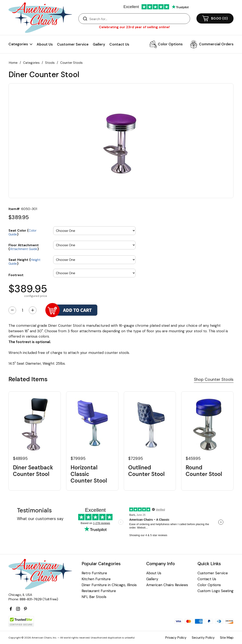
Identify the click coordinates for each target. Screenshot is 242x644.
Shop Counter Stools (214, 379)
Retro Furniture (94, 573)
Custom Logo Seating (216, 591)
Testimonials (34, 510)
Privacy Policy (176, 638)
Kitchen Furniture (96, 579)
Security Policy (203, 638)
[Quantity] (22, 310)
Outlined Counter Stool (146, 471)
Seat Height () (24, 261)
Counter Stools (71, 63)
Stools (50, 63)
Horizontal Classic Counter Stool (89, 474)
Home (13, 63)
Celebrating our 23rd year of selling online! (134, 27)
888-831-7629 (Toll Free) (39, 599)
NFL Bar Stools (94, 597)
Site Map (227, 638)
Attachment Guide (24, 249)
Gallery (99, 44)
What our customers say (40, 519)
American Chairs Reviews (167, 585)
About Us (45, 44)
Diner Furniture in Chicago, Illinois (109, 585)
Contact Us (119, 44)
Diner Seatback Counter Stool (33, 471)
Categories (31, 63)
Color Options (170, 44)
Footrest (16, 275)
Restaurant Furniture (99, 591)
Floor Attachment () (24, 247)
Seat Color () (22, 232)
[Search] (138, 19)
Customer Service (73, 44)
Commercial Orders (216, 44)
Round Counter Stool (204, 471)
